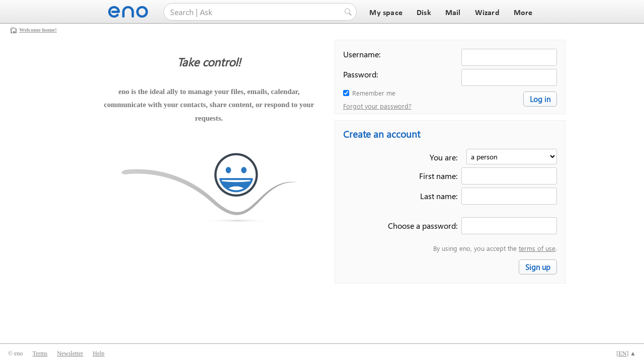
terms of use (537, 248)
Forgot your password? (377, 106)
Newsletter (70, 353)
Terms (40, 353)
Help (98, 353)
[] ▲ (626, 353)
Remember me (374, 93)
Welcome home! (38, 30)
